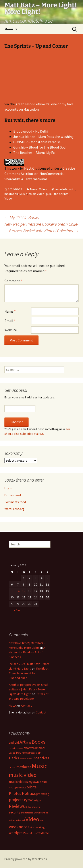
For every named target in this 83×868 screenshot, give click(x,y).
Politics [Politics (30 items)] (29, 793)
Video (43, 189)
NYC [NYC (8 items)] (11, 787)
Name (10, 311)
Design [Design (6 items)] (12, 753)
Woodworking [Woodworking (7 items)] (37, 827)
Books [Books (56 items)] (39, 742)
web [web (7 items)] (42, 820)
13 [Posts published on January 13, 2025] (12, 591)
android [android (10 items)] (14, 743)
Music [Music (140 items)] (40, 766)
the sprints (61, 194)
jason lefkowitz (65, 189)
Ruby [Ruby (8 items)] (28, 807)
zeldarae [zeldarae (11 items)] (43, 833)
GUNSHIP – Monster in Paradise (37, 142)
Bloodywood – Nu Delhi (31, 131)
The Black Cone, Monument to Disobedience (29, 673)
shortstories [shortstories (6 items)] (27, 813)
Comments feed (15, 502)
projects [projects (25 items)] (16, 800)
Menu (9, 29)
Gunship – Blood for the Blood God (39, 147)
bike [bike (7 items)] (29, 743)
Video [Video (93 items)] (32, 819)
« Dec (17, 610)
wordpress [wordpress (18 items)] (17, 833)
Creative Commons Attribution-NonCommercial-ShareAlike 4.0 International (40, 174)
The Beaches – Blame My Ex (34, 153)
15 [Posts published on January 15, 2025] (24, 591)
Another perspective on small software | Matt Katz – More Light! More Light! (28, 689)
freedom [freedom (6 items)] (33, 753)
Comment (13, 281)
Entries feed (13, 495)
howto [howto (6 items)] (23, 759)
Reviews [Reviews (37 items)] (17, 806)
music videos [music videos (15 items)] (18, 782)
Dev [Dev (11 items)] (19, 752)
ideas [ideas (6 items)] (29, 759)
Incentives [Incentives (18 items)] (41, 758)
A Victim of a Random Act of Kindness (27, 652)
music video (37, 194)
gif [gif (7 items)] (39, 753)
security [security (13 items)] (14, 812)
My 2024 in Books (22, 217)
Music (34, 189)
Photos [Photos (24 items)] (15, 793)
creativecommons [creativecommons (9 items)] (35, 748)
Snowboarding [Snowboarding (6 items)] (41, 813)
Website (11, 330)
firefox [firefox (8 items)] (25, 753)
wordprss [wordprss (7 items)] (31, 833)
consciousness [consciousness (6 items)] (16, 748)
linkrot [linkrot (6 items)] (12, 767)
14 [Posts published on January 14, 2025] (18, 591)
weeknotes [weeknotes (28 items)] (19, 827)
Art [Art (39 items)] (23, 742)
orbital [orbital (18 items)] (32, 787)
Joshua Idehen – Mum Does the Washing (43, 137)
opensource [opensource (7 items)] (20, 788)
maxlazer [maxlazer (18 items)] (24, 767)
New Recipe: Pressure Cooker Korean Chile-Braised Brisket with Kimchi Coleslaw (41, 227)
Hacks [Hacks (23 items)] (14, 758)
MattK (29, 168)
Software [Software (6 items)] (13, 820)
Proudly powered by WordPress (26, 859)
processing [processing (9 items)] (43, 794)
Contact (26, 705)
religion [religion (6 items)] (38, 800)
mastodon (11, 194)
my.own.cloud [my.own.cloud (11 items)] (38, 782)
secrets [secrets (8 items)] (36, 807)
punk (49, 194)
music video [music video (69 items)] (23, 775)
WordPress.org (14, 509)
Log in (8, 488)
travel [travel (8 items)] (21, 820)
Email (10, 321)
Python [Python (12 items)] (29, 800)
